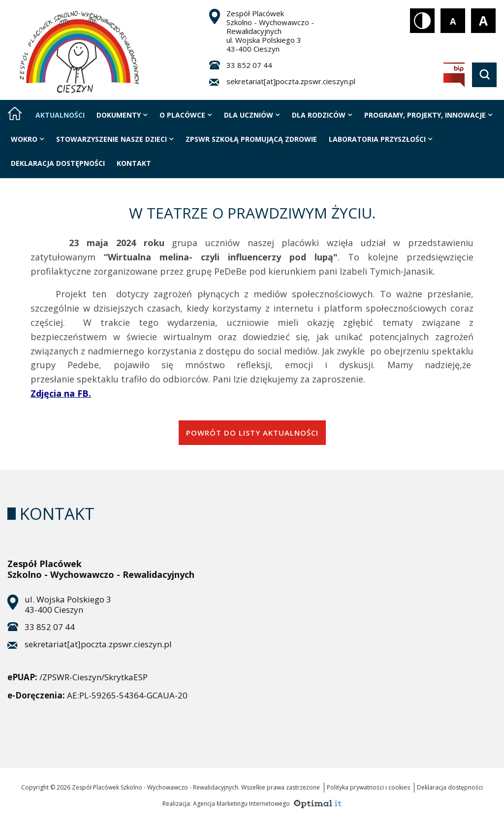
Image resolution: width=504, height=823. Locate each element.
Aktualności (60, 115)
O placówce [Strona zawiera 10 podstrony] (186, 115)
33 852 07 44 (249, 65)
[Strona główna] (15, 113)
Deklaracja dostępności (450, 787)
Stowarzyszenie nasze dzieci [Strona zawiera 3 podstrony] (115, 139)
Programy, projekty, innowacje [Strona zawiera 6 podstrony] (428, 115)
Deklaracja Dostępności (58, 163)
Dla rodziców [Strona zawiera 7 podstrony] (322, 115)
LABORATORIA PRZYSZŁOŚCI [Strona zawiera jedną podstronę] (381, 139)
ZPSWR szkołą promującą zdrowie (251, 139)
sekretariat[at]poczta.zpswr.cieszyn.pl (291, 81)
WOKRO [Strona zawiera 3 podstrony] (28, 139)
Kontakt (134, 163)
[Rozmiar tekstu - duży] (483, 21)
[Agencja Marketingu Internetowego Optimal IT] (317, 803)
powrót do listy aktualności (252, 433)
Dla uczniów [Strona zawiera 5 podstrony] (252, 115)
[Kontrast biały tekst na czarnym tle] (422, 21)
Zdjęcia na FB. (61, 393)
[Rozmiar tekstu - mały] (453, 21)
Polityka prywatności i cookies (368, 787)
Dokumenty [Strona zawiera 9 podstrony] (122, 115)
